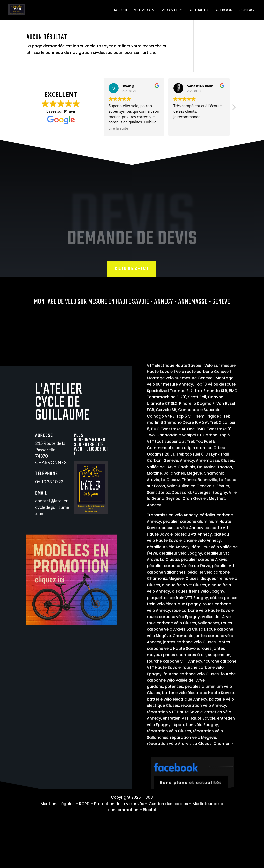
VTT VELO (142, 10)
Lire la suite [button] (80, 128)
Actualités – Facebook (211, 10)
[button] (195, 109)
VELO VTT (170, 10)
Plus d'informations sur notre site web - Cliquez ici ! (91, 459)
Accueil (121, 10)
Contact (247, 10)
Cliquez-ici (132, 269)
